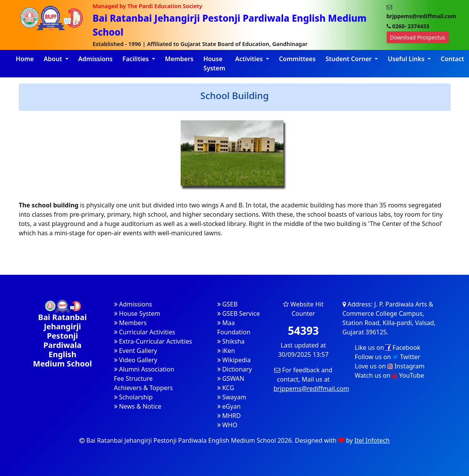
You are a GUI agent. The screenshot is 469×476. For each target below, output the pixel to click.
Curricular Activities (145, 332)
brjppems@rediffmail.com (311, 389)
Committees (297, 59)
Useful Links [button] (407, 59)
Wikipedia (234, 360)
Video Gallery (136, 360)
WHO (227, 425)
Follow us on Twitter (388, 357)
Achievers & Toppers (144, 388)
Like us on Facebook (388, 348)
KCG (226, 388)
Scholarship (133, 397)
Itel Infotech (372, 440)
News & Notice (138, 406)
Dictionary (235, 369)
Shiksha (231, 341)
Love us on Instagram (390, 366)
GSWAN (231, 378)
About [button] (54, 59)
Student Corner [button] (349, 59)
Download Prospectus (418, 37)
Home (25, 59)
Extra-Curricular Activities (153, 341)
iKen (226, 351)
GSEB (228, 304)
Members (179, 59)
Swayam (232, 397)
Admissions (95, 59)
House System (214, 63)
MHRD (229, 416)
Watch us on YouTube (390, 375)
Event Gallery (136, 351)
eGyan (229, 406)
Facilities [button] (136, 59)
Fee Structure (133, 378)
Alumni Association (144, 369)
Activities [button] (250, 59)
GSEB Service (239, 313)
